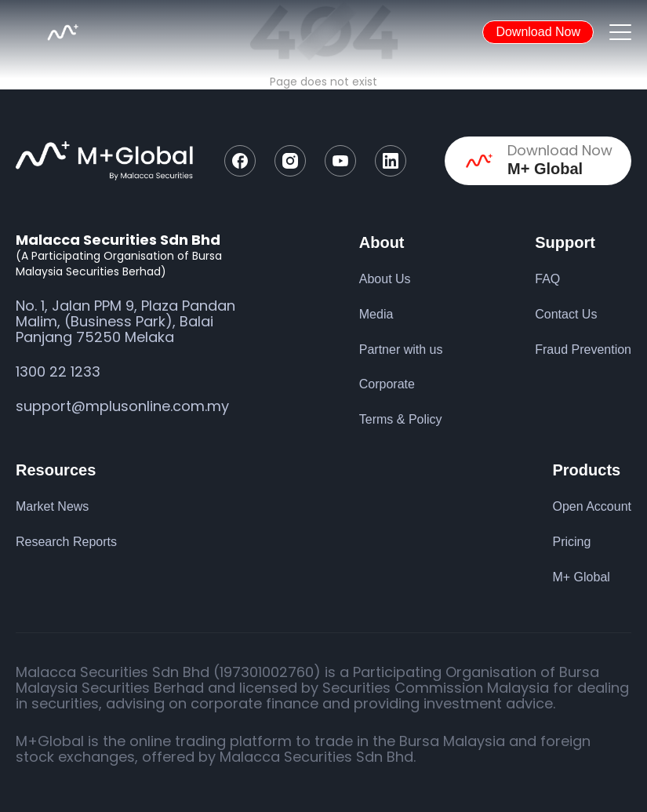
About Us (385, 279)
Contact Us (566, 314)
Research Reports (66, 542)
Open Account (592, 506)
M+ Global (581, 577)
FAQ (547, 279)
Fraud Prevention (583, 350)
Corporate (387, 384)
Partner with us (401, 350)
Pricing (571, 542)
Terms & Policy (401, 419)
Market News (52, 506)
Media (376, 314)
